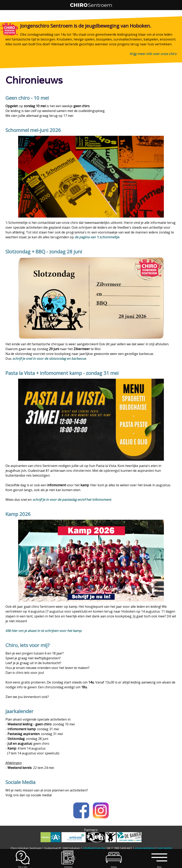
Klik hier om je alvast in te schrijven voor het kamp (43, 631)
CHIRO (91, 5)
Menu (159, 866)
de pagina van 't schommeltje (97, 237)
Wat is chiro (23, 866)
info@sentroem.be (94, 848)
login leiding (164, 848)
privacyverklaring (145, 848)
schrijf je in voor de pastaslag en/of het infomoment (72, 500)
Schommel (68, 866)
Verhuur (114, 866)
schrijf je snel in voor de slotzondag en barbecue (49, 359)
